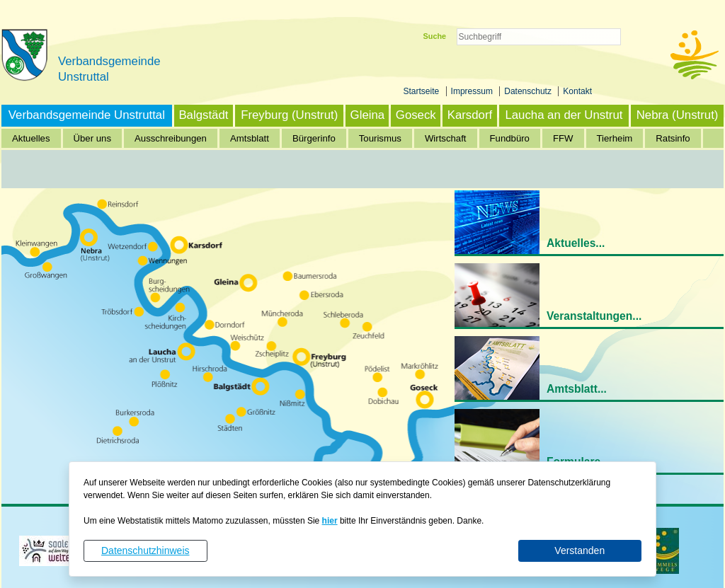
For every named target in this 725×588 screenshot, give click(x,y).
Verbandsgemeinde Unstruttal (87, 115)
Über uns (93, 138)
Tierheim (615, 138)
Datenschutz (529, 91)
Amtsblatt (250, 138)
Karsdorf (470, 115)
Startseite (423, 91)
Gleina (368, 115)
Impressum (473, 91)
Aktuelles (31, 138)
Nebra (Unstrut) (678, 115)
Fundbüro (510, 138)
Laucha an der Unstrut (564, 115)
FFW (563, 138)
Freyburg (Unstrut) (289, 115)
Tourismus (380, 138)
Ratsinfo (673, 138)
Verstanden (580, 550)
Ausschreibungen (171, 138)
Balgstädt (203, 115)
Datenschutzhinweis (145, 550)
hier (330, 521)
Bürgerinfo (314, 138)
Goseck (416, 115)
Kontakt (577, 91)
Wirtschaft (446, 138)
